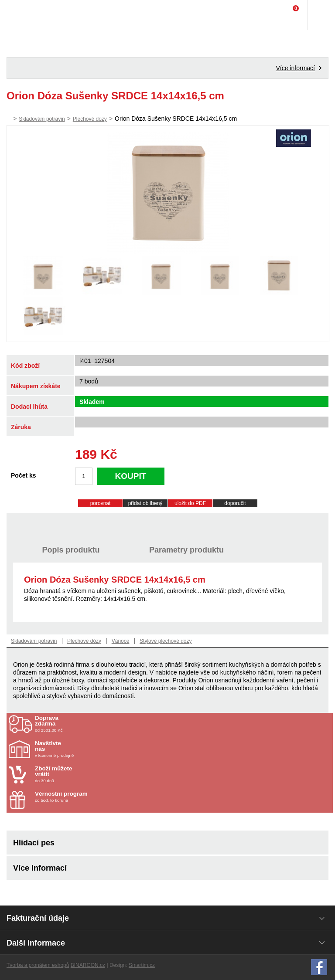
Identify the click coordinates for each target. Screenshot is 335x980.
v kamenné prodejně (86, 749)
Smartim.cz (142, 965)
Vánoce (121, 641)
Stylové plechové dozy (166, 641)
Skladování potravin (42, 119)
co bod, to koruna (86, 797)
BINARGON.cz (88, 965)
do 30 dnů (86, 774)
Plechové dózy (90, 119)
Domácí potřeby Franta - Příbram (25, 15)
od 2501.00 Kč (183, 724)
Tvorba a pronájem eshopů (38, 965)
